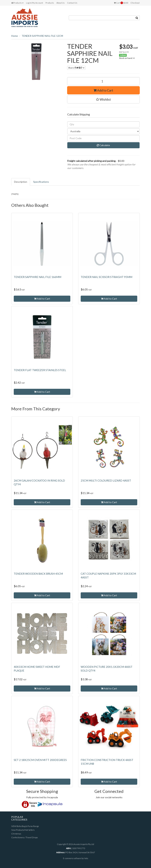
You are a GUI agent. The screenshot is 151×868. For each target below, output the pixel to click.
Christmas (16, 834)
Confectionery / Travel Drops (24, 837)
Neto (86, 858)
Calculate (103, 145)
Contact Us (72, 3)
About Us (61, 3)
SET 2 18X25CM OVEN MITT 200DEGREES (40, 760)
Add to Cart (103, 90)
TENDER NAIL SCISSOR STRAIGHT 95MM (106, 277)
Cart (121, 3)
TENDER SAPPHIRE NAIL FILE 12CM (42, 36)
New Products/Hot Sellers (23, 830)
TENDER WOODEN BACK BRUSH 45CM (38, 574)
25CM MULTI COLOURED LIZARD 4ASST (106, 480)
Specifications (41, 182)
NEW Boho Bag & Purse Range (25, 826)
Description (21, 182)
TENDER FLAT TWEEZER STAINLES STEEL (40, 370)
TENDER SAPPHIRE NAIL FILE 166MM (37, 277)
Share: (76, 68)
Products (17, 3)
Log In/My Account (35, 3)
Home (15, 36)
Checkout (135, 3)
